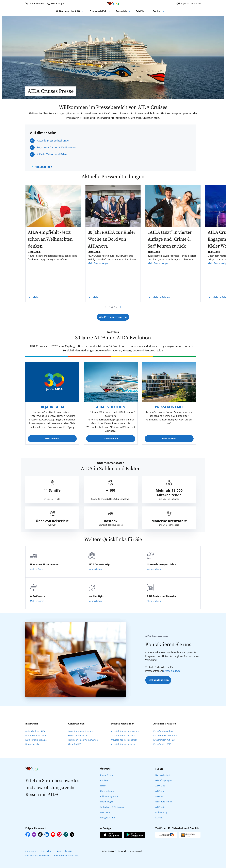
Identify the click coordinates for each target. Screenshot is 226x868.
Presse (103, 786)
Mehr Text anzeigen (98, 263)
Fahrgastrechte (107, 818)
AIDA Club (160, 786)
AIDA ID (159, 796)
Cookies (69, 851)
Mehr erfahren (52, 439)
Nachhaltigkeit (107, 802)
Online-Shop (161, 812)
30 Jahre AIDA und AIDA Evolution (57, 147)
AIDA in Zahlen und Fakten (53, 154)
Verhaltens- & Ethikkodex (112, 807)
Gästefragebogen (164, 780)
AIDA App (160, 791)
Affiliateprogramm (109, 796)
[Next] (120, 307)
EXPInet (159, 818)
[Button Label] (113, 317)
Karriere (104, 780)
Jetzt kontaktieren (158, 680)
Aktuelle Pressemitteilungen (54, 140)
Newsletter (105, 812)
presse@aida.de (172, 671)
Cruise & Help (107, 775)
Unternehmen (107, 791)
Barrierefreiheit (163, 775)
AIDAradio (160, 807)
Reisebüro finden (164, 802)
